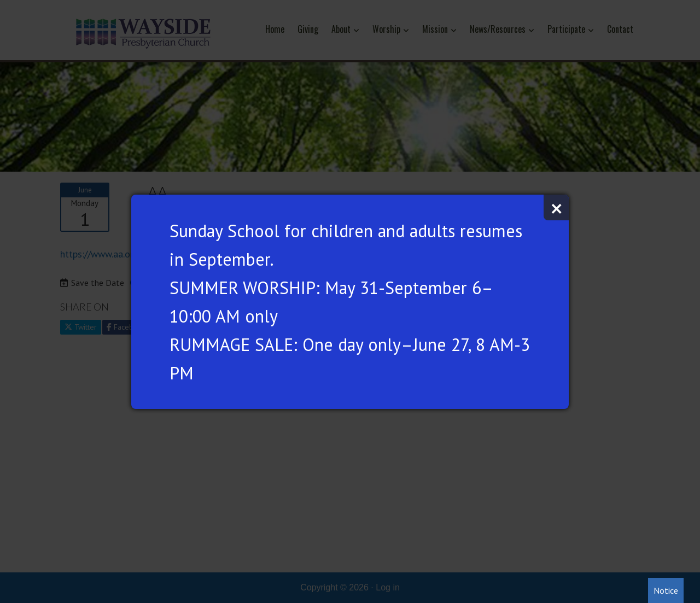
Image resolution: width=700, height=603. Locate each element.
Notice (666, 590)
